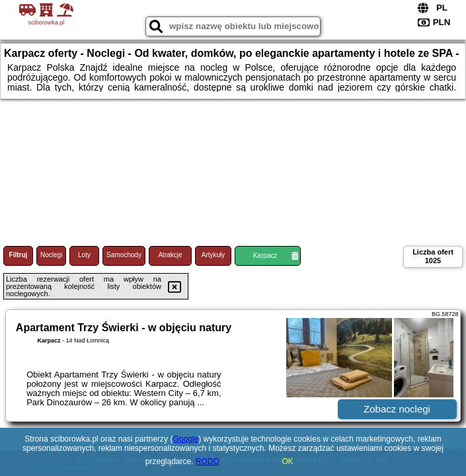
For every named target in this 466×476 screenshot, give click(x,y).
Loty (84, 255)
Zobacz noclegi (397, 409)
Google (185, 439)
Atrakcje (170, 255)
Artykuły (214, 255)
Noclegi (51, 255)
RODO (208, 461)
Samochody (124, 255)
